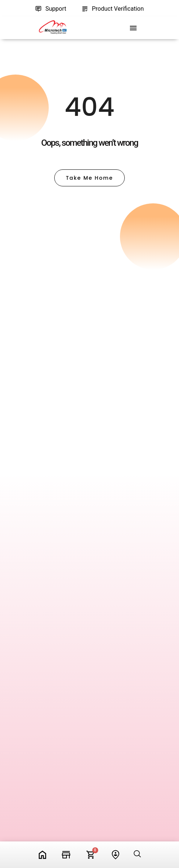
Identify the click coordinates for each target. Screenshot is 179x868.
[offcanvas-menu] (133, 28)
